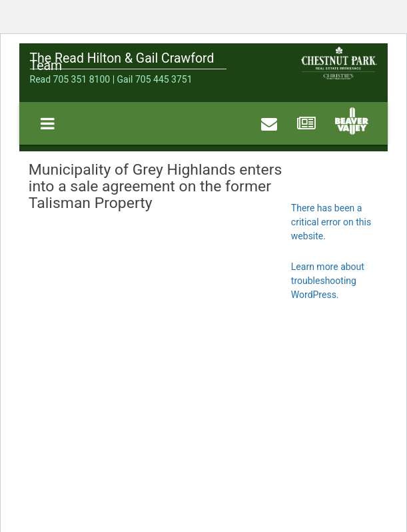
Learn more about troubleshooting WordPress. (328, 281)
